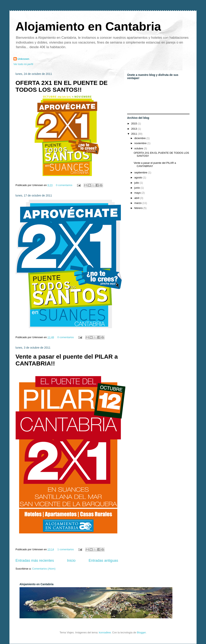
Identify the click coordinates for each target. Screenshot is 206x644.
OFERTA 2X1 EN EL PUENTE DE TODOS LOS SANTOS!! (62, 86)
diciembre (140, 138)
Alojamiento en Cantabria (88, 26)
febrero (139, 208)
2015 (134, 124)
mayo (138, 193)
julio (137, 183)
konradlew (105, 632)
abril (137, 198)
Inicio (71, 561)
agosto (139, 178)
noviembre (141, 143)
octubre (139, 148)
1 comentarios (66, 549)
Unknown (23, 59)
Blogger (141, 632)
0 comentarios (64, 185)
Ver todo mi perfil (23, 64)
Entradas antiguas (103, 561)
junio (138, 188)
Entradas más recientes (35, 561)
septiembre (141, 172)
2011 (134, 134)
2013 (134, 129)
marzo (138, 203)
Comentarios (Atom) (44, 569)
